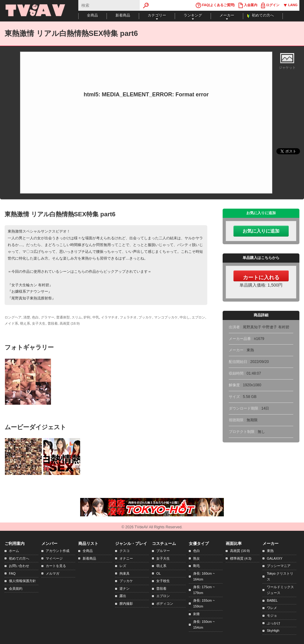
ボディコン (165, 604)
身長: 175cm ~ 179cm (204, 590)
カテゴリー (157, 15)
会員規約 (16, 588)
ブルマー (163, 551)
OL (159, 573)
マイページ (54, 558)
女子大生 (163, 558)
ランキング (193, 15)
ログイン (270, 5)
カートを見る (56, 566)
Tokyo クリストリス (280, 577)
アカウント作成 (58, 551)
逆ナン (125, 588)
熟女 (197, 558)
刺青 (197, 614)
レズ (123, 566)
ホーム (14, 551)
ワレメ (272, 608)
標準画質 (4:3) (241, 558)
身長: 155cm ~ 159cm (204, 604)
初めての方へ (263, 15)
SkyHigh (273, 631)
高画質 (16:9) (240, 551)
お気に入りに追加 (261, 231)
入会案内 (248, 5)
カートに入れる (261, 277)
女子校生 (163, 581)
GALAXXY (275, 558)
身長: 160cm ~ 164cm (204, 577)
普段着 (161, 588)
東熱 (270, 551)
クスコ (125, 551)
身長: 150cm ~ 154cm (204, 625)
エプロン (163, 596)
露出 (123, 596)
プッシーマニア (279, 566)
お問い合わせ (19, 566)
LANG (290, 5)
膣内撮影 (126, 604)
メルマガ (53, 573)
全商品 (92, 15)
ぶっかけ (274, 623)
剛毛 (197, 566)
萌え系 (161, 566)
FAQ (12, 573)
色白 (197, 551)
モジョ (272, 615)
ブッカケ (126, 581)
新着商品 (123, 15)
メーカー (227, 15)
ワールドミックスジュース (280, 590)
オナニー (126, 558)
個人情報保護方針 (22, 581)
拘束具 (125, 573)
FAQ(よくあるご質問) (215, 5)
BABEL (272, 600)
